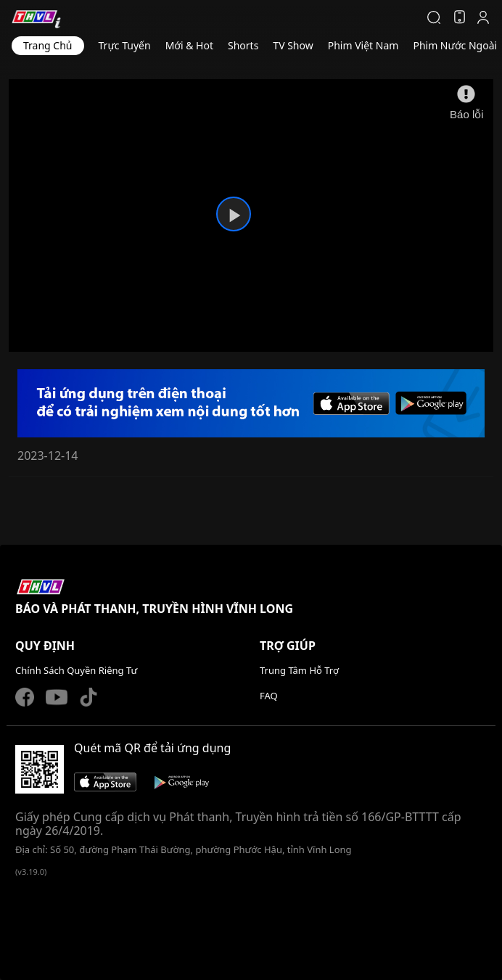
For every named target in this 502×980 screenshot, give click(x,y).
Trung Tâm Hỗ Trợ (299, 670)
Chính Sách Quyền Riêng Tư (76, 670)
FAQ (269, 696)
